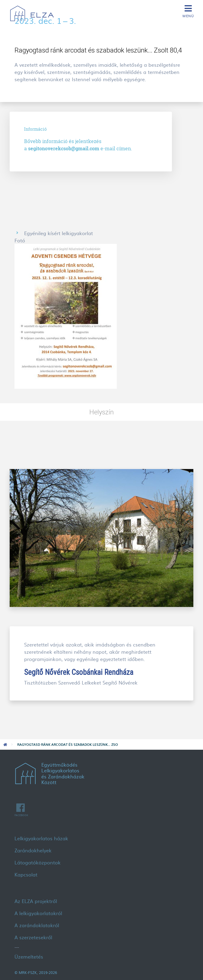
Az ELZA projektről (36, 901)
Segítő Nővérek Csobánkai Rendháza (79, 672)
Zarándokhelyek (33, 850)
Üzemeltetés (29, 956)
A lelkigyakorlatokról (38, 913)
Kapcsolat (26, 874)
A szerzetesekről (33, 937)
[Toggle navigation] (188, 11)
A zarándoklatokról (37, 925)
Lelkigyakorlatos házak (41, 838)
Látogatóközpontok (38, 862)
